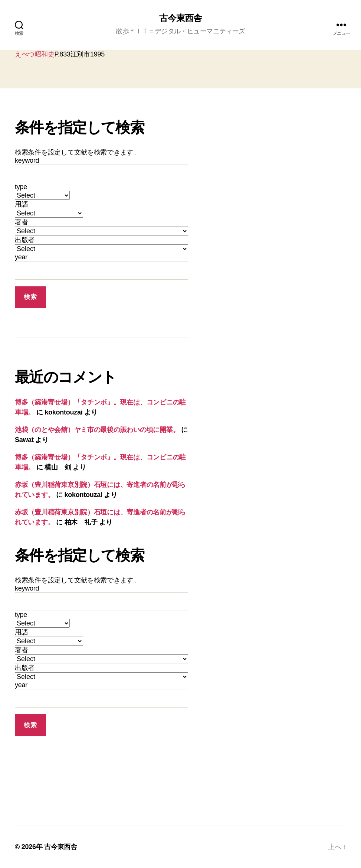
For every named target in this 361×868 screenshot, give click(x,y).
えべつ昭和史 (35, 54)
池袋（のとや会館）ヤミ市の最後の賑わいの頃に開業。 (97, 430)
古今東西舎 (180, 19)
